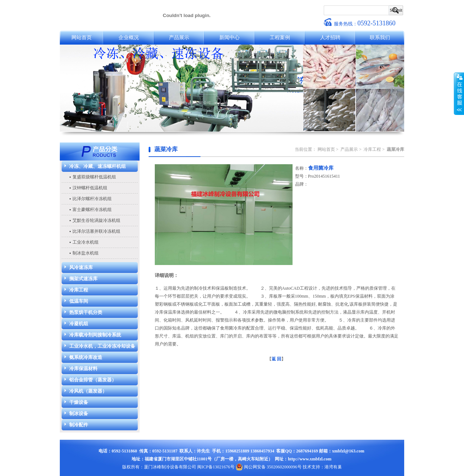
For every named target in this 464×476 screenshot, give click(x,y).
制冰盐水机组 (86, 253)
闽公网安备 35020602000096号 (269, 467)
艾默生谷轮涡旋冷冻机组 (96, 220)
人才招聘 (330, 38)
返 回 (276, 359)
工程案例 (280, 38)
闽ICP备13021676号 (216, 467)
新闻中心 (229, 38)
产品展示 (179, 38)
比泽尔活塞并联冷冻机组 (96, 231)
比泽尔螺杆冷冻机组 (92, 199)
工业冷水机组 (86, 242)
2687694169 (307, 451)
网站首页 (82, 38)
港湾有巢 (333, 467)
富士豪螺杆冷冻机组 (92, 210)
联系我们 (380, 38)
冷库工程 (372, 149)
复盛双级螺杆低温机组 (94, 177)
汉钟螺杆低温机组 (90, 188)
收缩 (459, 94)
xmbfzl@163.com (348, 451)
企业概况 (129, 38)
